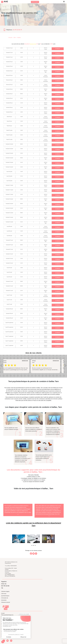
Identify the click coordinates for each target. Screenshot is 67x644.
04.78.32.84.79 (35, 2)
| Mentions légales (5, 591)
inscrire (32, 389)
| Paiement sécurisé (6, 602)
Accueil (3, 613)
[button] (2, 366)
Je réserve (58, 49)
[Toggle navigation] (64, 2)
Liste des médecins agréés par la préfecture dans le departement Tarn (33, 524)
